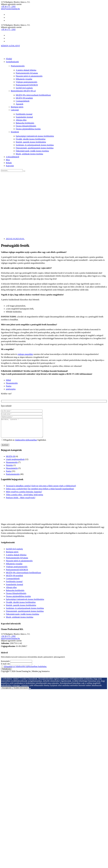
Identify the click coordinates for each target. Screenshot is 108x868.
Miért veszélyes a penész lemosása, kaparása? (24, 495)
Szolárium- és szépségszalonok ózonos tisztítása (35, 145)
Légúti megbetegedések (15, 463)
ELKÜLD (5, 449)
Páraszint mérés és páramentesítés (29, 76)
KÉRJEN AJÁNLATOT (10, 46)
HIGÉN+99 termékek (24, 98)
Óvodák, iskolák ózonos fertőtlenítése (31, 139)
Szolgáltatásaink (12, 62)
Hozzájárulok (7, 692)
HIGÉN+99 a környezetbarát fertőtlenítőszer (33, 95)
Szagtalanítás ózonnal (24, 117)
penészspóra (11, 389)
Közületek (15, 132)
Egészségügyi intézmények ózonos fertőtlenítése (35, 136)
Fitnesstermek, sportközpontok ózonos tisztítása (35, 148)
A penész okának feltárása (26, 70)
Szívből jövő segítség (24, 88)
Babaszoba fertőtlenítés (25, 123)
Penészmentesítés (18, 66)
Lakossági (15, 110)
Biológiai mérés (17, 107)
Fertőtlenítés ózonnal (24, 114)
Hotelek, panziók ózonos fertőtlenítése (31, 142)
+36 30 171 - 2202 (8, 6)
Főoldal (9, 59)
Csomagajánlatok (23, 101)
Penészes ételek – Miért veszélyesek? (21, 501)
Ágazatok (19, 104)
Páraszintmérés (12, 472)
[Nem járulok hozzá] (30, 692)
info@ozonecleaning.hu (10, 9)
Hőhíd (8, 380)
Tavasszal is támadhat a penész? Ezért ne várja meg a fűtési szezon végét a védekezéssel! (41, 489)
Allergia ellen (21, 120)
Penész (9, 386)
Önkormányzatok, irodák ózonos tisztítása (32, 151)
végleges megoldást (25, 354)
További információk (21, 692)
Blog (8, 160)
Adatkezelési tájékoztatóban (26, 444)
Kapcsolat (10, 166)
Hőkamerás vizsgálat (24, 79)
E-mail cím (5, 667)
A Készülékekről (12, 157)
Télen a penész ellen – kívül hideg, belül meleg (24, 498)
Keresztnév (5, 665)
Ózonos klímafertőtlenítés (26, 126)
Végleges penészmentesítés (27, 82)
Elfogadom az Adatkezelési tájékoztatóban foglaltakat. (25, 670)
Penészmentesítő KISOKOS (27, 85)
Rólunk (9, 163)
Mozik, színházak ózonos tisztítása (29, 154)
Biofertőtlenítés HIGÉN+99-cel (23, 91)
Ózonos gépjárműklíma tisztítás (28, 129)
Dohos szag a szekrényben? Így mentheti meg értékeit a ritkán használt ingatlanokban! (40, 492)
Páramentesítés (12, 383)
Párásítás (9, 469)
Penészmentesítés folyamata (27, 73)
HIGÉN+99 (11, 460)
